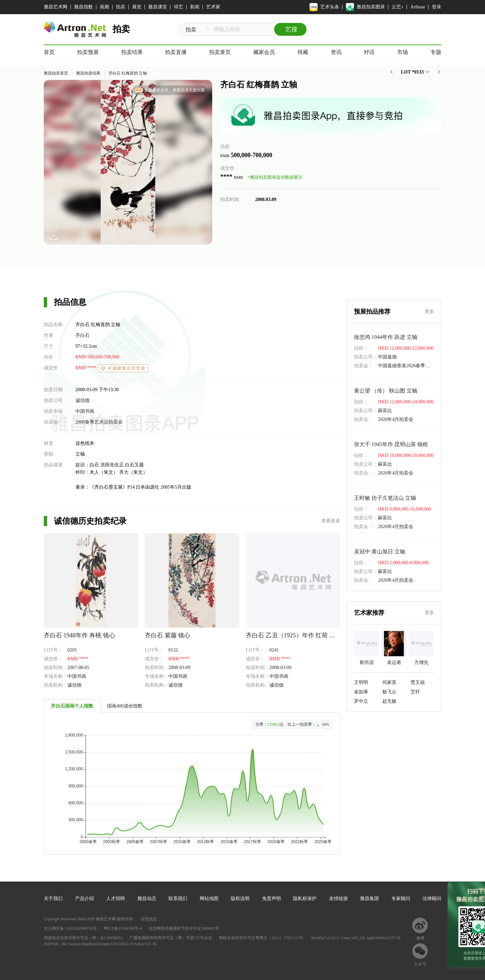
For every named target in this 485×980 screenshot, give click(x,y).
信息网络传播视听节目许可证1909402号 (184, 928)
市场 (402, 52)
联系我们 (178, 899)
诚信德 (83, 400)
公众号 (420, 964)
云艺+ (398, 7)
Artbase (418, 7)
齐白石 (83, 335)
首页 (49, 52)
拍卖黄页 (220, 52)
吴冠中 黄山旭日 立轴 (380, 552)
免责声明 (271, 899)
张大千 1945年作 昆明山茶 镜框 (391, 444)
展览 (137, 7)
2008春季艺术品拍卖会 (99, 422)
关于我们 (53, 899)
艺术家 (213, 7)
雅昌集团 (369, 899)
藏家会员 (264, 52)
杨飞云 (389, 692)
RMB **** (87, 368)
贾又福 (418, 682)
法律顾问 (432, 899)
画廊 (104, 7)
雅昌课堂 (158, 7)
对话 (369, 52)
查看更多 (331, 521)
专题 (436, 52)
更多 (429, 311)
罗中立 (361, 701)
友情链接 (338, 899)
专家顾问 (401, 899)
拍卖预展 (88, 52)
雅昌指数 (84, 7)
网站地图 (209, 899)
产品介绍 (85, 899)
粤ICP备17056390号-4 (123, 928)
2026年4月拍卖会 (396, 419)
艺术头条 (324, 7)
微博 (420, 938)
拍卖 (121, 7)
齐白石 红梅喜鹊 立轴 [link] (128, 73)
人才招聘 (116, 899)
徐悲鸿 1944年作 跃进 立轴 (386, 337)
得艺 (179, 7)
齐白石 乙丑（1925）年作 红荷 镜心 (294, 635)
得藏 (303, 52)
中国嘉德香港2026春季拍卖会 (409, 366)
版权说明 (240, 899)
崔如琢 (361, 692)
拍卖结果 (132, 52)
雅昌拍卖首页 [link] (56, 73)
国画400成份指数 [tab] (125, 706)
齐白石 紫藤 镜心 (168, 635)
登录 (437, 7)
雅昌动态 (147, 899)
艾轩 (415, 692)
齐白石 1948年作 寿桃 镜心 (79, 635)
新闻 (195, 7)
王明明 (361, 682)
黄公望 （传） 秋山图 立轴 (386, 391)
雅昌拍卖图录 (365, 7)
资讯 (336, 52)
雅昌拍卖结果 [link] (88, 73)
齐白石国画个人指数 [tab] (72, 706)
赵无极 (389, 701)
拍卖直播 (176, 52)
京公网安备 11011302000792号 (70, 928)
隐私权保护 (305, 899)
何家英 (389, 682)
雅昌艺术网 (56, 7)
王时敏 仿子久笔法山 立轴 (385, 498)
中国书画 (85, 411)
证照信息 (149, 919)
